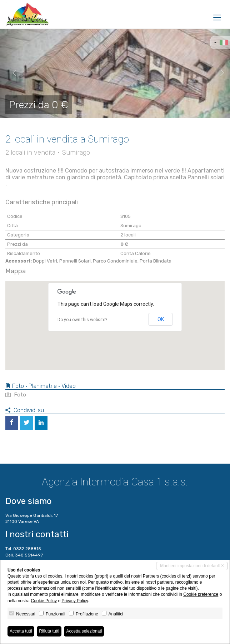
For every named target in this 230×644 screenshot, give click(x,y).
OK (161, 319)
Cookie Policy (44, 601)
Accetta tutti (21, 631)
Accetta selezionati (84, 631)
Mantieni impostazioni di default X (192, 566)
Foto (16, 395)
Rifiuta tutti (49, 631)
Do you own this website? (82, 320)
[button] (11, 73)
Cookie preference (201, 594)
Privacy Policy (75, 601)
